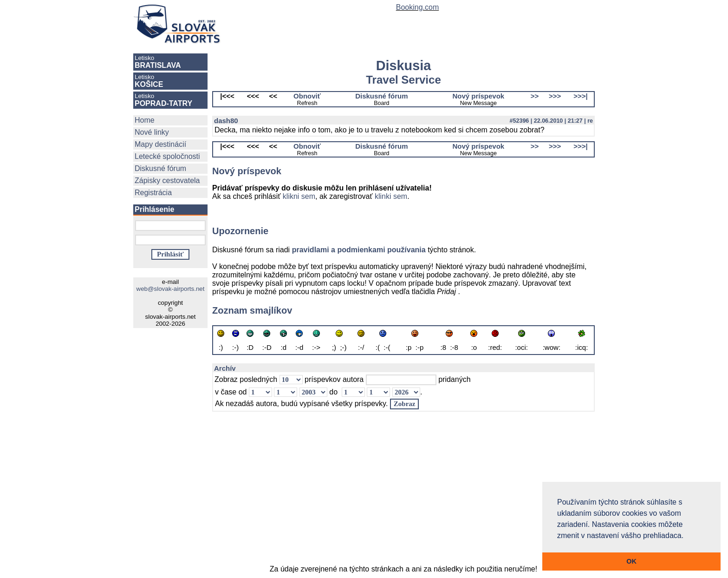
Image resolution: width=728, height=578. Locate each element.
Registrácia (153, 193)
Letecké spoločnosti (167, 156)
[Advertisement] (403, 493)
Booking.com (418, 7)
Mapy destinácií (160, 144)
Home (145, 120)
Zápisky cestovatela (167, 181)
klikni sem (299, 196)
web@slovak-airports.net (171, 289)
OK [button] (631, 561)
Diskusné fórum (160, 168)
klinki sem (391, 196)
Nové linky (152, 132)
